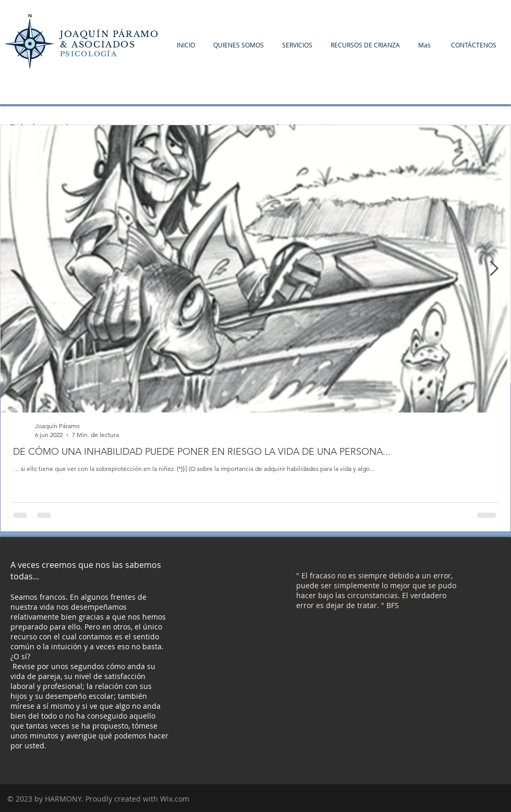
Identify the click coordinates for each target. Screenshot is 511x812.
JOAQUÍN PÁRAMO (109, 34)
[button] (474, 45)
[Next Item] (494, 269)
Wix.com (175, 799)
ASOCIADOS (105, 44)
